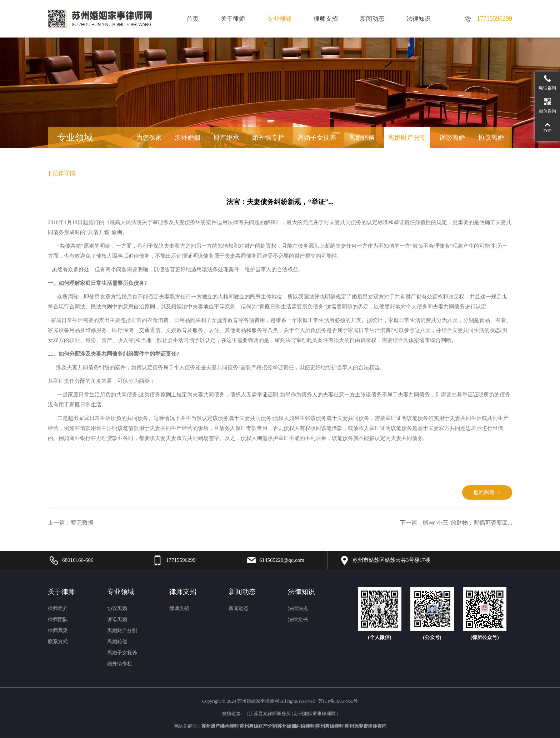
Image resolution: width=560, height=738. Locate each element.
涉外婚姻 (187, 138)
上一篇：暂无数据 (71, 523)
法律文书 (298, 620)
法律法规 (298, 608)
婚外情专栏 (268, 138)
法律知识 (419, 19)
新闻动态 (372, 19)
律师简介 (58, 608)
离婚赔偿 (362, 138)
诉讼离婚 (452, 138)
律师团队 (58, 620)
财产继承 (226, 138)
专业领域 (279, 19)
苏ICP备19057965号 (338, 701)
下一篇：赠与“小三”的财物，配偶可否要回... (456, 523)
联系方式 (58, 642)
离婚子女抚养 (317, 138)
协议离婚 (491, 138)
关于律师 (233, 19)
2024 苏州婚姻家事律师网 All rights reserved (271, 701)
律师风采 (58, 631)
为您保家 (149, 138)
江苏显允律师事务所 (270, 714)
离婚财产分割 (407, 138)
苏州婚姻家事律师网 (315, 714)
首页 (192, 19)
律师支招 (326, 19)
